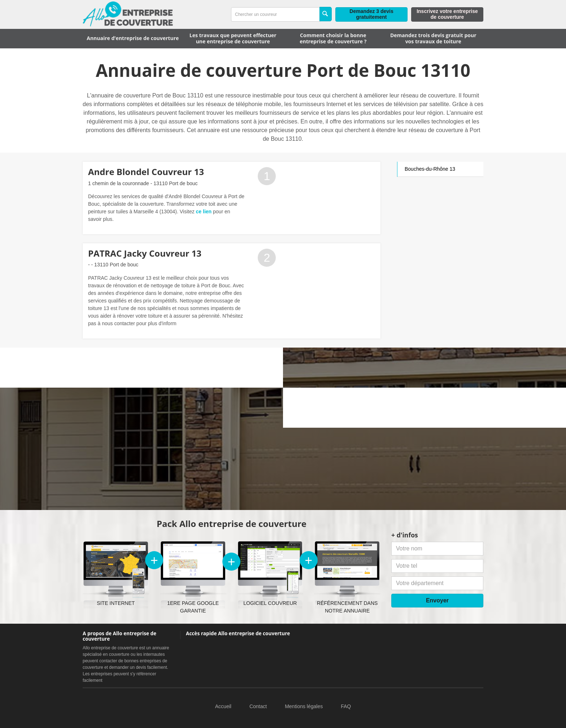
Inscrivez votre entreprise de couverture (447, 14)
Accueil (223, 706)
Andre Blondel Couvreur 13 (146, 172)
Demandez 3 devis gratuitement (371, 14)
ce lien (204, 212)
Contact (258, 706)
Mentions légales (304, 706)
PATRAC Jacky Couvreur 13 (145, 253)
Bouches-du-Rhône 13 (430, 169)
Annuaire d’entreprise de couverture (133, 38)
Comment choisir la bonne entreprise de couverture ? (333, 38)
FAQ (346, 706)
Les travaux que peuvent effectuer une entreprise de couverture (233, 38)
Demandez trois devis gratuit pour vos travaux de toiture (433, 38)
